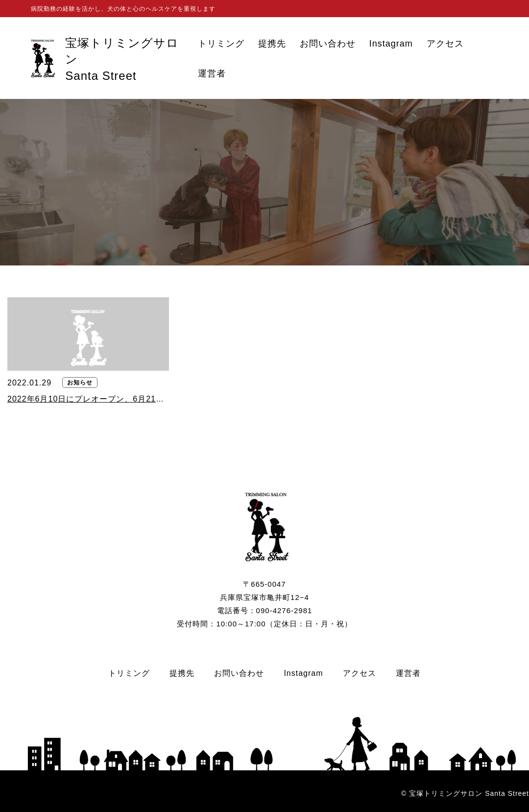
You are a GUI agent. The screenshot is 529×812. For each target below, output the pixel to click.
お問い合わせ (328, 44)
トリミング (221, 44)
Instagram (391, 44)
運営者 (212, 74)
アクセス (445, 44)
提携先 (272, 44)
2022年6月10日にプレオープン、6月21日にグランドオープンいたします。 (88, 399)
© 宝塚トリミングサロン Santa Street (465, 793)
